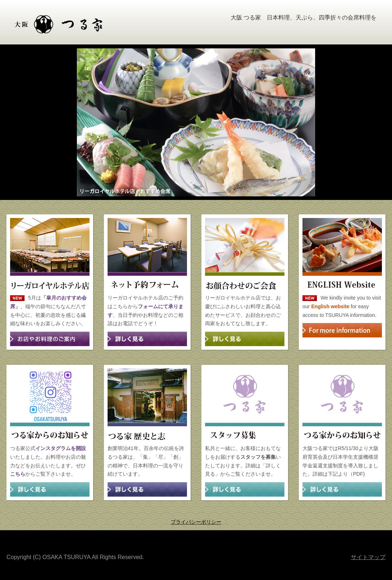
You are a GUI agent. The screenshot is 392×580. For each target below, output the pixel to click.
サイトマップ (368, 557)
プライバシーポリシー (196, 522)
